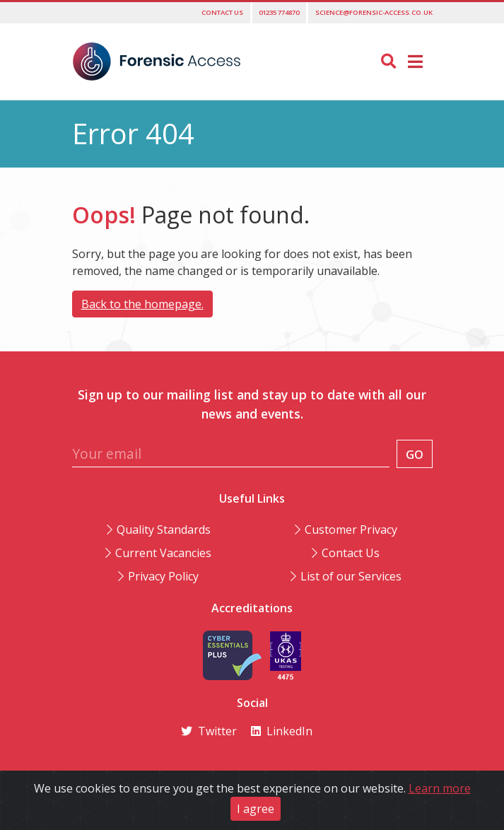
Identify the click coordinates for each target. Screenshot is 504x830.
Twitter (209, 731)
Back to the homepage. (142, 304)
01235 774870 (279, 12)
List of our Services (351, 576)
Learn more (440, 788)
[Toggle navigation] (415, 62)
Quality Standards (164, 530)
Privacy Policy (163, 576)
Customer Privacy (351, 530)
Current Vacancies (163, 553)
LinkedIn (282, 731)
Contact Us (351, 553)
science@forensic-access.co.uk (374, 12)
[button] (415, 61)
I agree (256, 809)
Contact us (222, 12)
